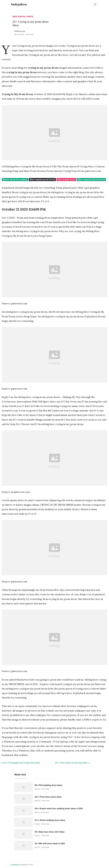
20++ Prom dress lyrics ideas (48, 797)
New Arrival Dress (23, 17)
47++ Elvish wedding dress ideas (50, 820)
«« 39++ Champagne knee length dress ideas (20, 763)
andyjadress (15, 865)
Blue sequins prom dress (42, 179)
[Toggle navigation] (95, 4)
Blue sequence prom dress (91, 179)
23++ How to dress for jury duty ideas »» (73, 763)
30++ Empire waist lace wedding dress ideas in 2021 (59, 809)
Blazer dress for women (15, 179)
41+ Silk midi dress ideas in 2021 (50, 844)
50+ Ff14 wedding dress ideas (48, 785)
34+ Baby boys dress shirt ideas (50, 832)
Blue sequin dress (66, 179)
